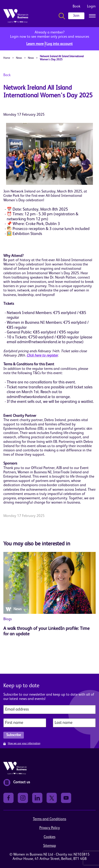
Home (7, 58)
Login (91, 7)
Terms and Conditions (49, 819)
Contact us (17, 782)
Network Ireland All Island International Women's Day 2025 (62, 58)
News (19, 58)
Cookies (49, 837)
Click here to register (42, 356)
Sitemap (50, 846)
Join (76, 16)
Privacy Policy (50, 828)
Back (7, 75)
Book (76, 7)
